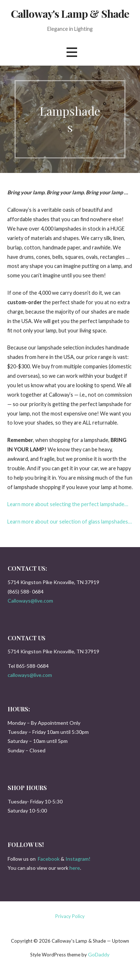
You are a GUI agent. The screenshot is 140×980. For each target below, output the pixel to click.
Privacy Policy (70, 916)
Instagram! (78, 859)
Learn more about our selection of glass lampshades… (69, 522)
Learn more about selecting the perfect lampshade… (68, 504)
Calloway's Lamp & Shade (70, 13)
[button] (72, 52)
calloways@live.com (30, 675)
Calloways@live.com (30, 601)
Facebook (49, 859)
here (75, 868)
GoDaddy (99, 954)
